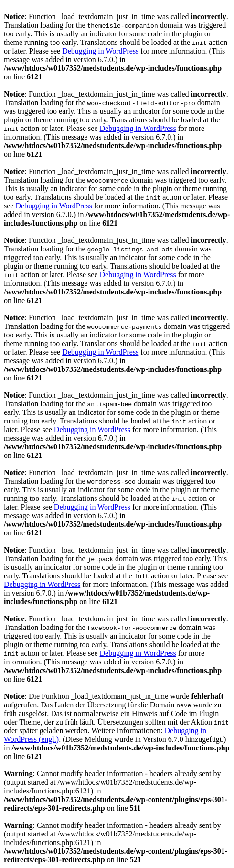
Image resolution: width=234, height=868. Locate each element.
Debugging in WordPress (100, 51)
